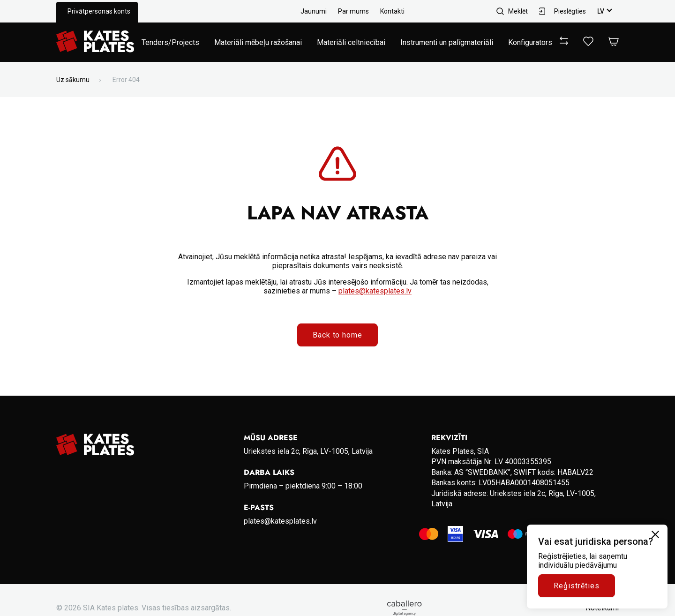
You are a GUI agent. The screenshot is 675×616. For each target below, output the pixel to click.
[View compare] (564, 42)
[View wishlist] (588, 43)
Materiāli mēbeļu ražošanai (258, 42)
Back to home (338, 335)
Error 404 (126, 80)
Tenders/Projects (170, 42)
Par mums (353, 11)
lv (601, 11)
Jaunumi (314, 11)
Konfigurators (530, 42)
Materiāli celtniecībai (351, 42)
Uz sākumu (73, 80)
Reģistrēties (577, 586)
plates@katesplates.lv (375, 291)
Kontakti (392, 11)
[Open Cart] (614, 42)
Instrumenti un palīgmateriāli (447, 42)
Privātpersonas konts (99, 11)
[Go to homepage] (95, 42)
